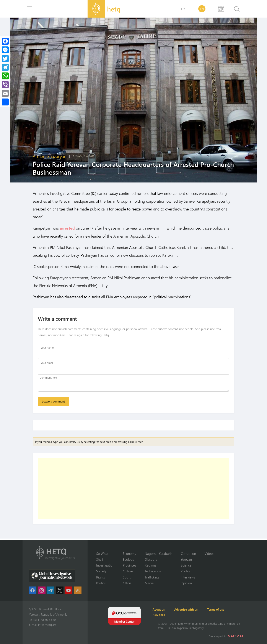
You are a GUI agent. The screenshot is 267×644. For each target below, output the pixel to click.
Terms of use (230, 609)
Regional (151, 565)
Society (101, 571)
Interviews (188, 577)
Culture (128, 571)
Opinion (186, 583)
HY (183, 9)
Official (128, 583)
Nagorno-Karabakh (158, 553)
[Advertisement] (133, 490)
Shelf (100, 559)
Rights (101, 577)
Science (186, 565)
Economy (129, 553)
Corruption (188, 553)
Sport (127, 577)
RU (193, 9)
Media (149, 583)
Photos (186, 571)
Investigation (105, 565)
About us (164, 609)
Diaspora (151, 559)
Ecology (129, 559)
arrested (67, 228)
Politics (101, 583)
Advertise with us (196, 609)
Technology (153, 571)
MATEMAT (237, 636)
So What (102, 553)
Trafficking (152, 577)
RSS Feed (164, 615)
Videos (209, 553)
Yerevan (186, 559)
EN (202, 9)
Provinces (129, 565)
